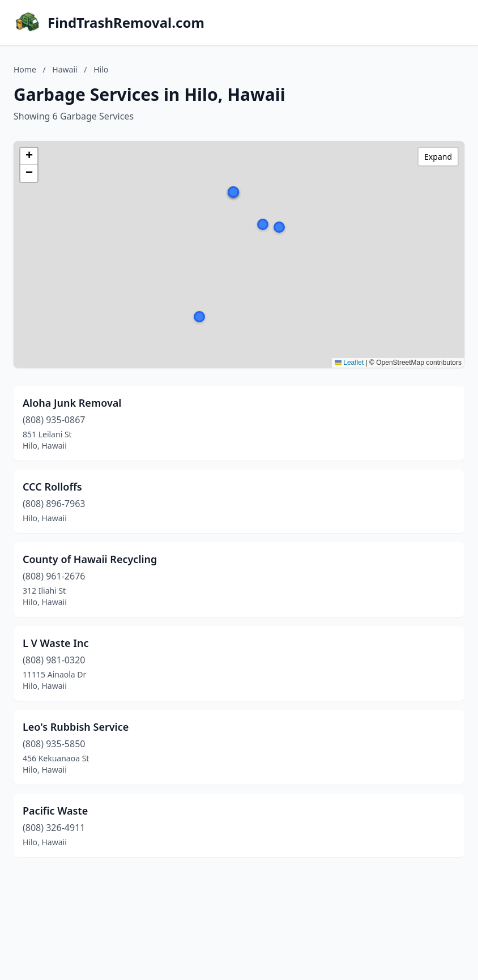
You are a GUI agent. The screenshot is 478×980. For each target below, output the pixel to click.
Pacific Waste (55, 811)
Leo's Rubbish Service (76, 727)
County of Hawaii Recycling (90, 559)
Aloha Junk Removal (72, 403)
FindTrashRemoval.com (126, 23)
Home (25, 69)
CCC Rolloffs (52, 487)
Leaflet (349, 363)
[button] (279, 227)
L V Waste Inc (56, 643)
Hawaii (65, 69)
